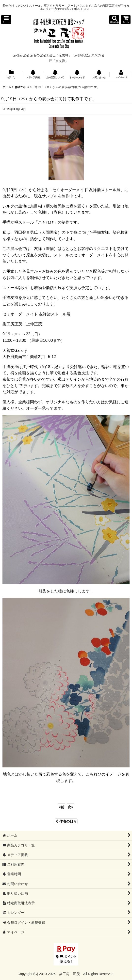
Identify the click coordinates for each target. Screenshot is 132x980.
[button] (6, 20)
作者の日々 (66, 821)
